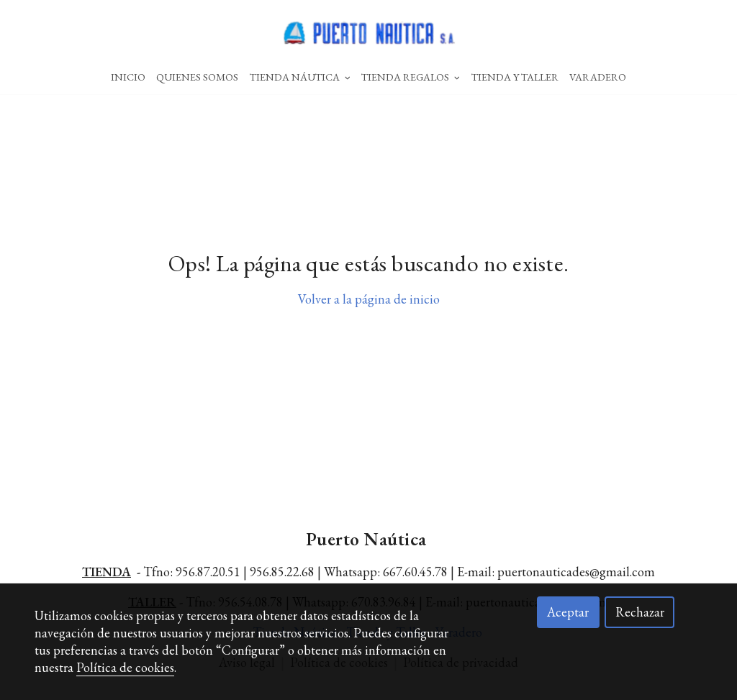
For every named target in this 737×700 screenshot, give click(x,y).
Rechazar (640, 612)
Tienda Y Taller (515, 77)
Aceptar (568, 612)
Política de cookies (125, 667)
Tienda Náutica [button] (300, 77)
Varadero (598, 77)
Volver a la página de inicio (369, 299)
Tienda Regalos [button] (411, 77)
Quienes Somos (197, 77)
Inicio (128, 77)
